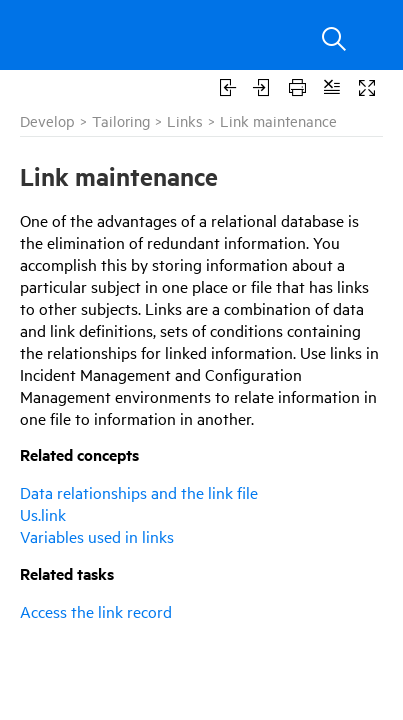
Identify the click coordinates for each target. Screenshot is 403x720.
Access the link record (96, 611)
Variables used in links (97, 536)
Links (185, 120)
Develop (47, 120)
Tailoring (121, 120)
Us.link (43, 514)
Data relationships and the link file (139, 492)
